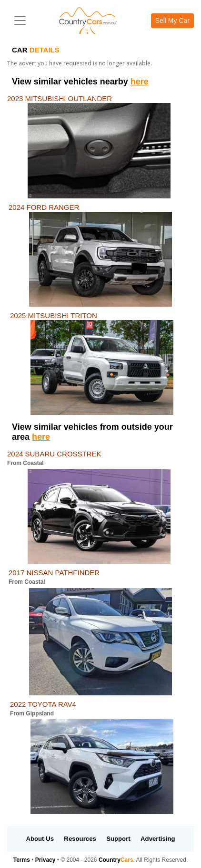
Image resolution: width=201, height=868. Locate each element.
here (140, 82)
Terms (22, 860)
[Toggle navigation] (20, 21)
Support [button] (118, 839)
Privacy (45, 860)
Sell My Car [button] (172, 21)
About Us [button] (40, 839)
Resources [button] (80, 839)
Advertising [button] (158, 839)
